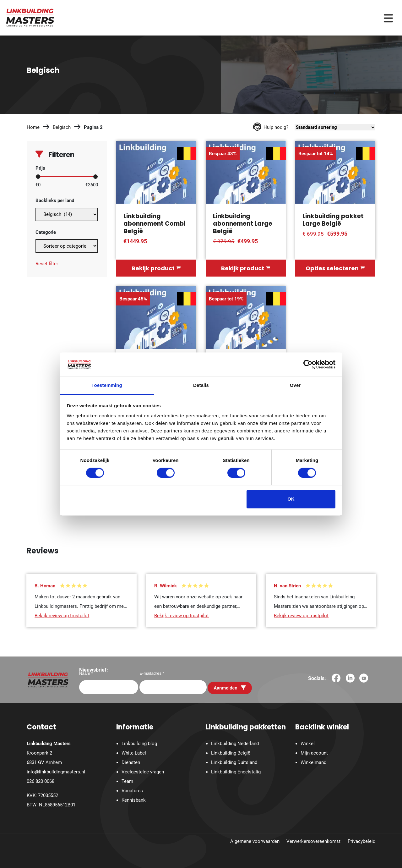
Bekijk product (156, 268)
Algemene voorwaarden (255, 841)
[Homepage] (30, 17)
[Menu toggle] (388, 18)
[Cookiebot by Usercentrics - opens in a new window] (308, 365)
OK (291, 499)
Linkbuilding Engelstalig (236, 772)
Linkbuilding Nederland (235, 744)
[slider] (38, 177)
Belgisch (62, 127)
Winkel (308, 744)
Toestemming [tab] (107, 385)
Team (127, 782)
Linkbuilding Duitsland (234, 763)
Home (33, 127)
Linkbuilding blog (139, 744)
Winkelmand (313, 763)
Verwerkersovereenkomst (313, 841)
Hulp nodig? (271, 127)
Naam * (86, 673)
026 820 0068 (41, 782)
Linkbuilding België (231, 753)
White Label (134, 753)
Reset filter (47, 264)
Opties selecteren (335, 268)
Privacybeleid (361, 841)
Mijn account (314, 753)
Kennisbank (134, 800)
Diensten (131, 763)
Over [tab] (295, 385)
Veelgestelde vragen (143, 772)
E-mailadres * (152, 673)
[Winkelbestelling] (335, 127)
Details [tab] (201, 385)
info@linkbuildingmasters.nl (56, 772)
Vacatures (132, 791)
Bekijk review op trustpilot (62, 615)
